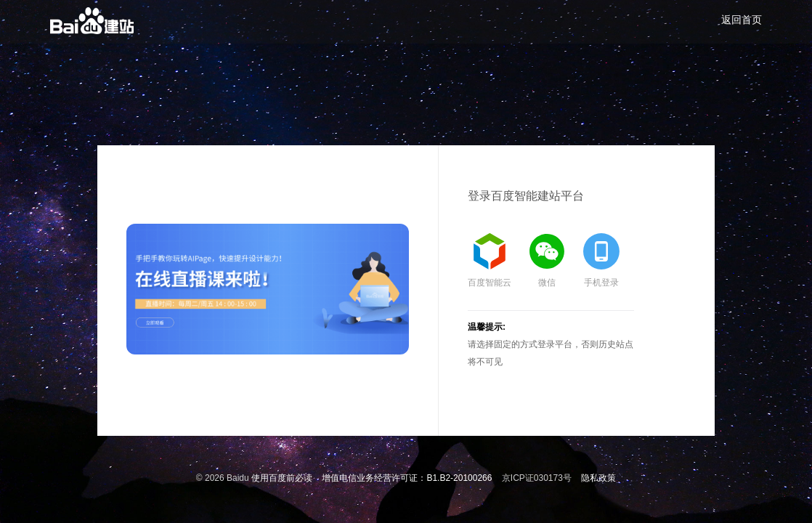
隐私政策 (598, 478)
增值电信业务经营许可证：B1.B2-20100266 (407, 478)
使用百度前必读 (282, 478)
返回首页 (742, 20)
